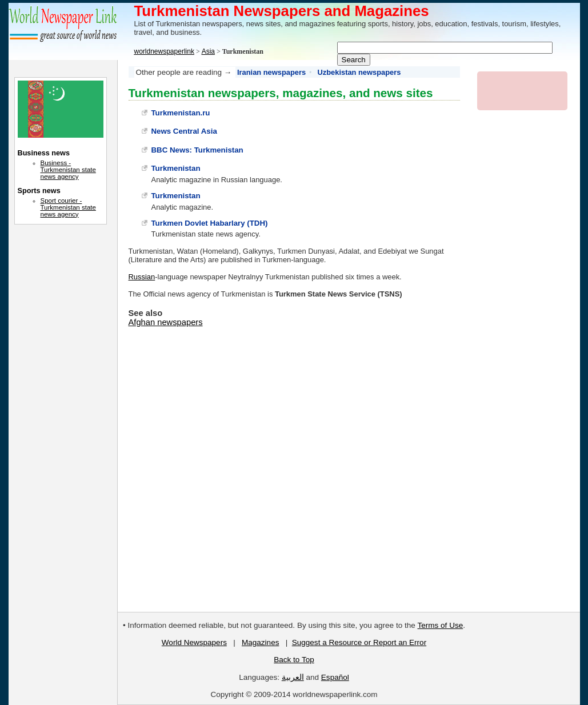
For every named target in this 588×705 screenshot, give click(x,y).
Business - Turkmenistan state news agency (68, 170)
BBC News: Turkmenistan (197, 150)
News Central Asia (184, 131)
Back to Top (294, 660)
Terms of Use (441, 625)
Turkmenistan (176, 168)
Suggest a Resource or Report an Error (359, 642)
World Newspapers (194, 642)
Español (335, 677)
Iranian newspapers (271, 72)
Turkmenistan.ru (181, 113)
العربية (293, 677)
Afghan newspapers (166, 322)
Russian (142, 277)
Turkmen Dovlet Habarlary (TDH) (210, 223)
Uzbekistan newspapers (359, 72)
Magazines (260, 642)
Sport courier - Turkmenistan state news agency (68, 207)
